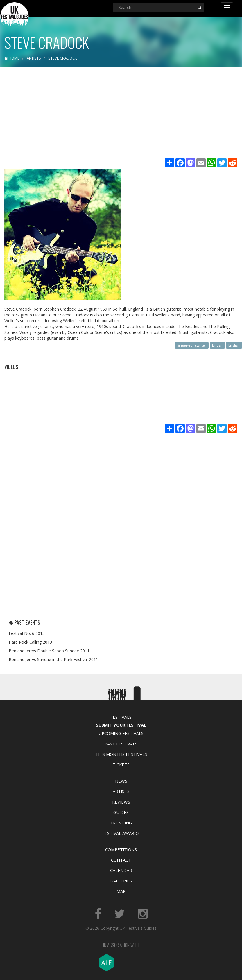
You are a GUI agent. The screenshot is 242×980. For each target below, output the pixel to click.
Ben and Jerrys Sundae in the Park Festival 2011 (53, 659)
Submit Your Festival (121, 725)
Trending (121, 823)
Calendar (121, 870)
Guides (121, 812)
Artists (121, 791)
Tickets (121, 765)
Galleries (121, 881)
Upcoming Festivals (121, 733)
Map (121, 891)
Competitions (121, 849)
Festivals (121, 717)
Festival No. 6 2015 (27, 633)
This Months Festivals (121, 754)
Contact (121, 860)
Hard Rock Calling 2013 (30, 642)
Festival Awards (121, 833)
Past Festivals (121, 744)
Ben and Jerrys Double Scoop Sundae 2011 (49, 651)
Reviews (121, 802)
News (121, 781)
